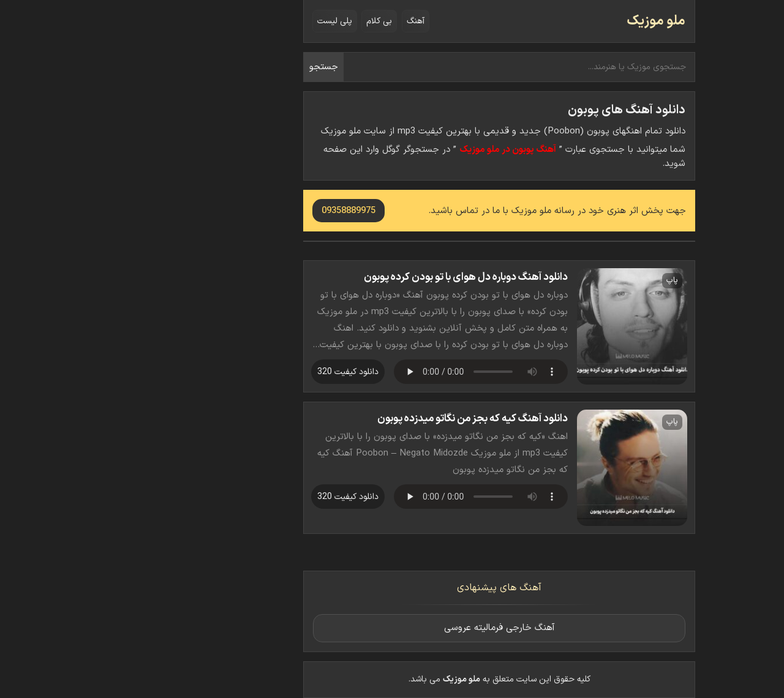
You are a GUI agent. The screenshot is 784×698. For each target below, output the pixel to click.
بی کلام (272, 21)
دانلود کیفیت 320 (241, 372)
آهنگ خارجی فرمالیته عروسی (392, 628)
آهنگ (308, 21)
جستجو (217, 67)
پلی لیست (228, 21)
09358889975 (241, 211)
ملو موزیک (549, 21)
